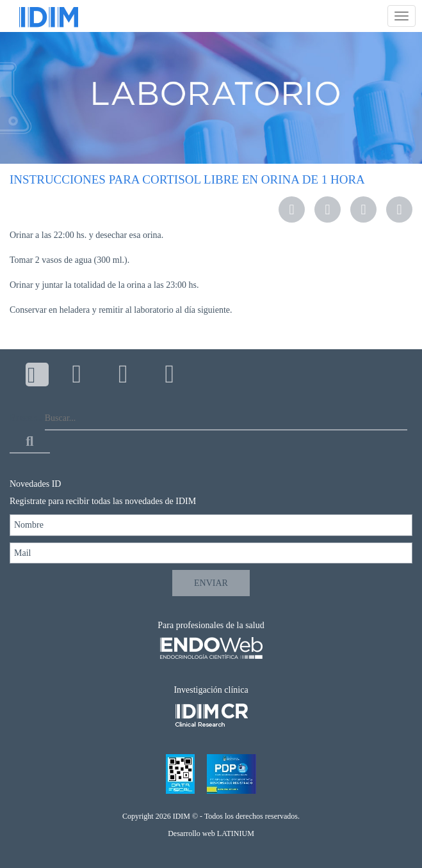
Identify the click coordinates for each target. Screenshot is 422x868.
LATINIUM (236, 833)
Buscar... (26, 418)
